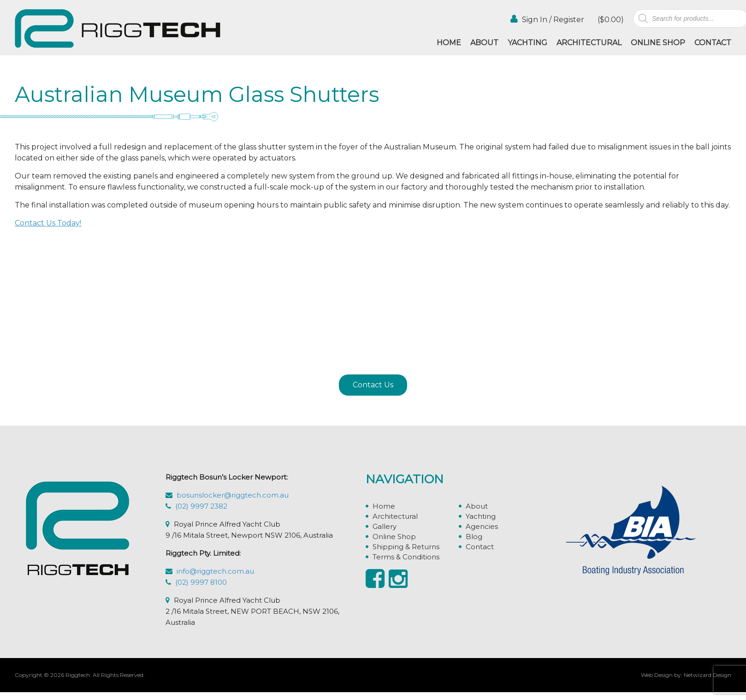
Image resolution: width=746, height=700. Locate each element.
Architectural (589, 43)
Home (449, 43)
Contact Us (373, 385)
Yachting (527, 43)
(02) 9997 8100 (201, 582)
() (610, 20)
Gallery (385, 526)
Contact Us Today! (48, 223)
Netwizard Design (708, 675)
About (484, 43)
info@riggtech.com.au (215, 571)
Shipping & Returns (406, 547)
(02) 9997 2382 (201, 506)
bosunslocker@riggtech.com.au (233, 495)
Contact (713, 43)
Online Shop (658, 43)
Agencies (482, 526)
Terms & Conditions (406, 557)
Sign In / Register (547, 19)
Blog (474, 537)
